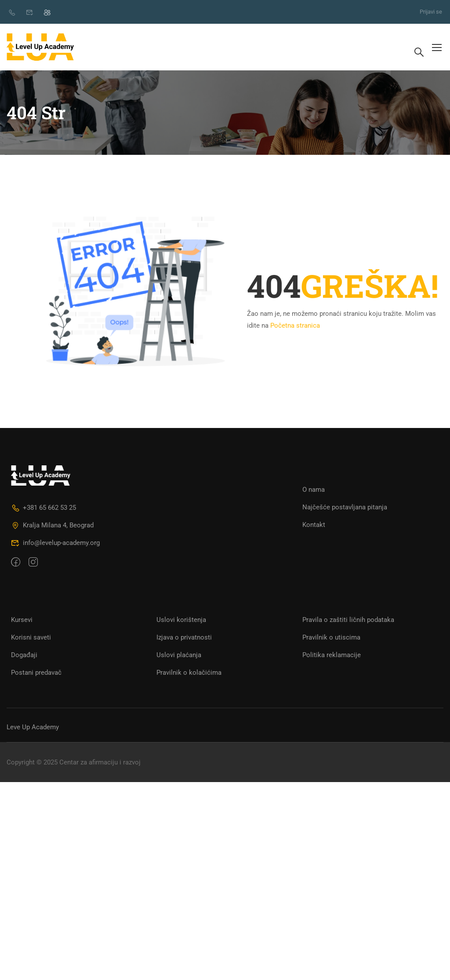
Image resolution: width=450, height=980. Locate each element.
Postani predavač (36, 673)
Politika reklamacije (332, 655)
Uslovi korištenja (181, 620)
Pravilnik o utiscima (331, 637)
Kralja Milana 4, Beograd (52, 525)
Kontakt (314, 525)
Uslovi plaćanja (179, 655)
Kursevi (22, 620)
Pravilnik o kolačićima (189, 673)
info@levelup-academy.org (55, 543)
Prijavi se (431, 12)
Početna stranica (295, 325)
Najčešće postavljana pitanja (345, 507)
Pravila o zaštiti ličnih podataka (348, 620)
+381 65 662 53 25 (44, 508)
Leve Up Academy (33, 727)
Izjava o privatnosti (184, 637)
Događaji (24, 655)
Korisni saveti (31, 637)
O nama (314, 490)
